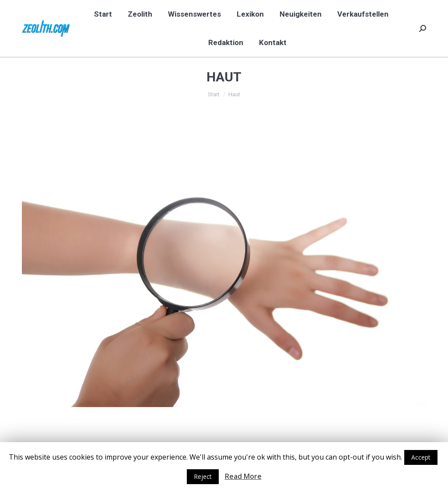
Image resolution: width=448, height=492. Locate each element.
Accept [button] (421, 457)
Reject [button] (203, 476)
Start (214, 94)
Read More (243, 476)
